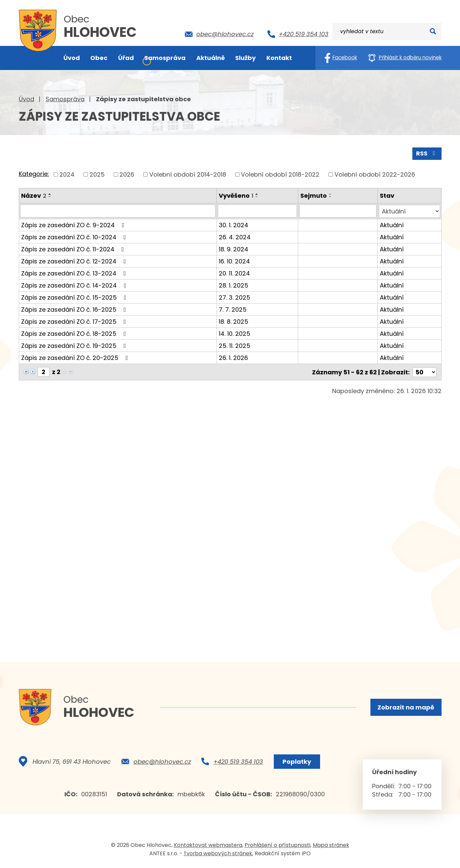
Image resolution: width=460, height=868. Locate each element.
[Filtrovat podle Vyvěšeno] (257, 211)
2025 (97, 174)
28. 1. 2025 (234, 285)
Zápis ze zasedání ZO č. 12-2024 (75, 261)
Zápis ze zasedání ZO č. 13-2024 (75, 273)
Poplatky (297, 762)
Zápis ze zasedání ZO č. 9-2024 (74, 224)
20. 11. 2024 (234, 273)
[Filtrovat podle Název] (118, 211)
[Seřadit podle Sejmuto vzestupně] (331, 194)
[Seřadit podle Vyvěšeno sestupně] (257, 196)
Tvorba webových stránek (218, 854)
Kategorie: (34, 174)
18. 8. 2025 (234, 321)
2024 (67, 174)
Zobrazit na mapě (406, 707)
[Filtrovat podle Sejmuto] (338, 211)
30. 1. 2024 (234, 224)
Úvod (27, 99)
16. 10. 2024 (234, 261)
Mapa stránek (331, 846)
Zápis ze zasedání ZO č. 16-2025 (75, 309)
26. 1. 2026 (233, 357)
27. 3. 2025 (235, 297)
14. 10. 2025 (235, 333)
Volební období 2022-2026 (375, 174)
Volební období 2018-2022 (280, 174)
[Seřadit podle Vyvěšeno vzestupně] (257, 194)
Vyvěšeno (236, 195)
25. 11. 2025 (235, 345)
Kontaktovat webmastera (208, 846)
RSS (427, 153)
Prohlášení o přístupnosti (277, 846)
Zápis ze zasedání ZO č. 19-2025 (75, 345)
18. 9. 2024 (234, 249)
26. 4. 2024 (235, 236)
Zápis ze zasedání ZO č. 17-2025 (75, 321)
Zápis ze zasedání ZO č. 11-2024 (74, 249)
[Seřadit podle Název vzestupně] (50, 194)
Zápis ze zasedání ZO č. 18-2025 (75, 333)
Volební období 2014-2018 (188, 174)
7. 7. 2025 (233, 309)
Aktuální (392, 224)
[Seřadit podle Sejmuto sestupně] (331, 196)
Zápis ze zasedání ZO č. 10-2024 (75, 236)
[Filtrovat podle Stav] (409, 211)
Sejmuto (314, 195)
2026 (127, 174)
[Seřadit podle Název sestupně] (50, 196)
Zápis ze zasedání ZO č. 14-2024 (75, 285)
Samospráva (65, 99)
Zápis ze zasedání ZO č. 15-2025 (75, 297)
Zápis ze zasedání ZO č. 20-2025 (76, 357)
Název (34, 195)
